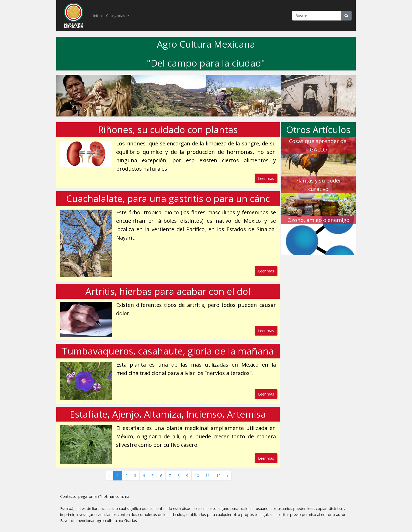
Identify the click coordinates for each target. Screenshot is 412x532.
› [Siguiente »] (228, 476)
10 (197, 476)
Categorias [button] (116, 16)
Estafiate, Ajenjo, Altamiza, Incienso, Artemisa (168, 414)
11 (208, 476)
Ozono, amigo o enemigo (318, 220)
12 (218, 476)
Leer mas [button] (266, 178)
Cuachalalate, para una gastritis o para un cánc (168, 198)
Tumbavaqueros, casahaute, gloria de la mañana (168, 351)
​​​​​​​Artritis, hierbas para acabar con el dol (168, 291)
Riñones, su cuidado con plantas (168, 130)
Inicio (99, 15)
